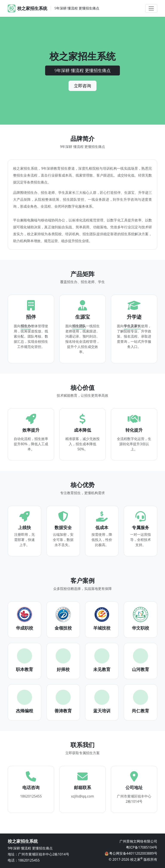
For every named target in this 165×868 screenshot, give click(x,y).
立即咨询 (82, 86)
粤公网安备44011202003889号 (133, 853)
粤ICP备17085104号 (142, 847)
